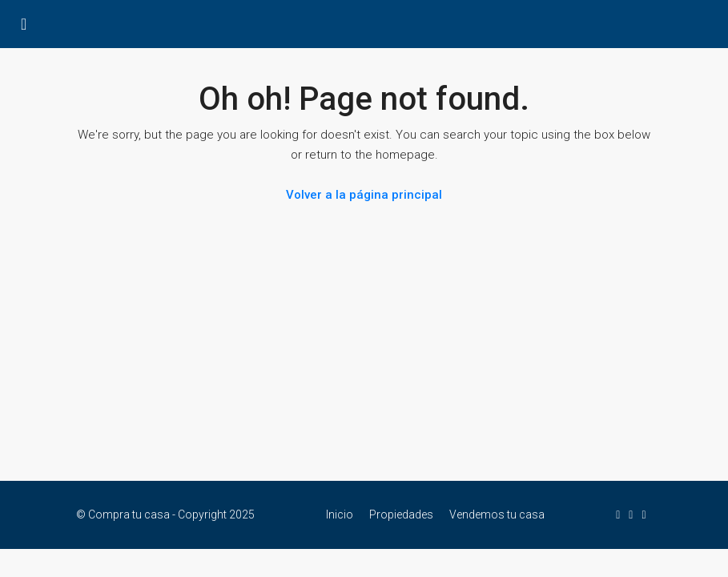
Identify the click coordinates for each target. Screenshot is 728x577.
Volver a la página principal (364, 195)
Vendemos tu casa (497, 514)
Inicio (340, 514)
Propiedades (401, 514)
